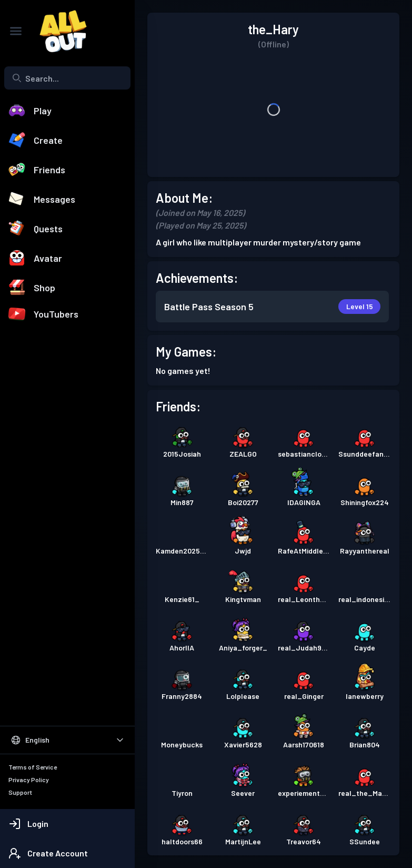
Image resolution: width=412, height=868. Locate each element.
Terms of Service (33, 767)
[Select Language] (67, 740)
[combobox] (67, 78)
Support (20, 792)
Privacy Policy (29, 780)
